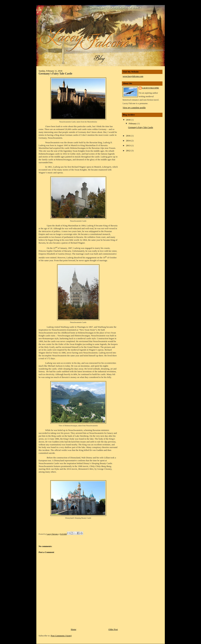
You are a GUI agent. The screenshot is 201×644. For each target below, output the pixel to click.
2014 (129, 141)
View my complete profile (134, 108)
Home (74, 629)
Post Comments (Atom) (61, 636)
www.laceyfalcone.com (133, 76)
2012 (129, 151)
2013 (129, 145)
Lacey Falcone (52, 534)
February (133, 123)
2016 (129, 136)
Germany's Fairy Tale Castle (141, 127)
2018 (129, 120)
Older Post (113, 629)
